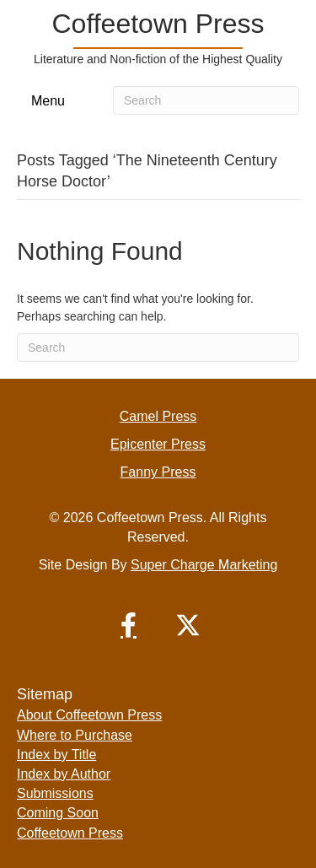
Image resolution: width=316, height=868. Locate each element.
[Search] (206, 100)
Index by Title (56, 755)
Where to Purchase (75, 735)
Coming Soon (58, 813)
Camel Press (158, 416)
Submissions (55, 793)
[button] (129, 625)
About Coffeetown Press (89, 715)
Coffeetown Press (70, 833)
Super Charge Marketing (204, 565)
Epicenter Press (158, 444)
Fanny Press (158, 472)
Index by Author (64, 774)
